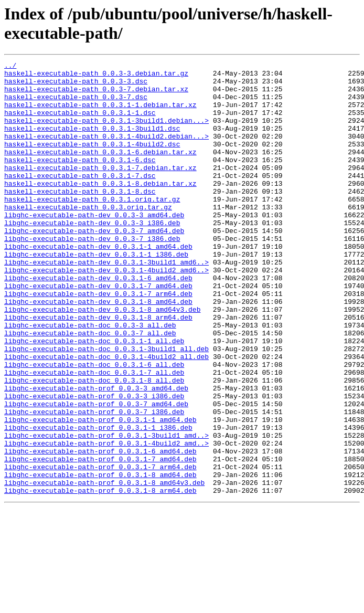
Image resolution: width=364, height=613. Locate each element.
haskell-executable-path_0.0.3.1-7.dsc (80, 199)
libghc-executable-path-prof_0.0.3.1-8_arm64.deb (100, 577)
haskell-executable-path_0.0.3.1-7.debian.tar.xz (100, 189)
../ (10, 67)
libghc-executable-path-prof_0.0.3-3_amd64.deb (96, 454)
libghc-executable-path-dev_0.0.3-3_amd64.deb (94, 246)
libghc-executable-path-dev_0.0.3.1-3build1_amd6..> (106, 303)
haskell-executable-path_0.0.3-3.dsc (76, 86)
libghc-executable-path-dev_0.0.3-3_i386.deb (92, 256)
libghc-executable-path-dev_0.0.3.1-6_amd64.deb (98, 322)
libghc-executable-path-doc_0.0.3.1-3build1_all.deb (106, 407)
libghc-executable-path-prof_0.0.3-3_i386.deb (94, 463)
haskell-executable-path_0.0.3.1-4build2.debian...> (106, 152)
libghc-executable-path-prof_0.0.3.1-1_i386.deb (98, 501)
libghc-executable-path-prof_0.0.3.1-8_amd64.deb (100, 558)
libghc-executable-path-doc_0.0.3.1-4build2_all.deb (106, 416)
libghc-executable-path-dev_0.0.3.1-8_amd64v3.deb (102, 360)
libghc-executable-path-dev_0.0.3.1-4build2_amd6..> (106, 312)
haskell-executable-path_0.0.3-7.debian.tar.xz (96, 95)
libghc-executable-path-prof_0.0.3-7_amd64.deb (96, 473)
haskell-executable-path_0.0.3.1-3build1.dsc (92, 142)
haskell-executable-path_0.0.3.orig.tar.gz (88, 237)
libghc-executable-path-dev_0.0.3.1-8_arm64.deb (98, 369)
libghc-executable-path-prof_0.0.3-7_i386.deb (94, 482)
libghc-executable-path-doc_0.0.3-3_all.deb (90, 378)
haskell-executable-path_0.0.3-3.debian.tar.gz (96, 76)
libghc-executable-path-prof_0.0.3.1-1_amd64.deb (100, 492)
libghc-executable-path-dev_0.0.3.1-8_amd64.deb (98, 350)
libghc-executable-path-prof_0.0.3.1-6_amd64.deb (100, 530)
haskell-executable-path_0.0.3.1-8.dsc (80, 218)
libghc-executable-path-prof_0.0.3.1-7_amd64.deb (100, 539)
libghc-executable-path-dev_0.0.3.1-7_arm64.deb (98, 341)
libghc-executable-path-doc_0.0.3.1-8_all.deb (94, 445)
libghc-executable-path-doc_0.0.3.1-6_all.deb (94, 426)
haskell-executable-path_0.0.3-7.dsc (76, 104)
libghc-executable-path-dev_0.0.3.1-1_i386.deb (96, 293)
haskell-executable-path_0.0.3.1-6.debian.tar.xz (100, 171)
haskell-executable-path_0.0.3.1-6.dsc (80, 180)
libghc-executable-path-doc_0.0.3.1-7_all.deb (94, 435)
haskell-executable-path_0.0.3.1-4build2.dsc (92, 161)
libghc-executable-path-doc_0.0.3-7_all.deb (90, 388)
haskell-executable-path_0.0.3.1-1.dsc (80, 123)
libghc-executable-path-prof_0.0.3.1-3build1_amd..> (106, 511)
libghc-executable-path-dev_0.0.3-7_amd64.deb (94, 265)
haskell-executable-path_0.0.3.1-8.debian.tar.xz (100, 208)
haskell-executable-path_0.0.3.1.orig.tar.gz (92, 227)
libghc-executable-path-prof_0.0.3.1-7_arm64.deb (100, 548)
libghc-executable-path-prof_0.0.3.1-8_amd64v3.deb (104, 567)
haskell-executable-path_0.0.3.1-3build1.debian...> (106, 133)
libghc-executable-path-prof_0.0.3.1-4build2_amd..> (106, 520)
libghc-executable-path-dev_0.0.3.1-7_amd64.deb (98, 331)
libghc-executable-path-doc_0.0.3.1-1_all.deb (94, 397)
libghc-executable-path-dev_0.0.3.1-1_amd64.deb (98, 284)
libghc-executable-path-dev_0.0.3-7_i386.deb (92, 274)
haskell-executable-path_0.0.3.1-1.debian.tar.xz (100, 114)
